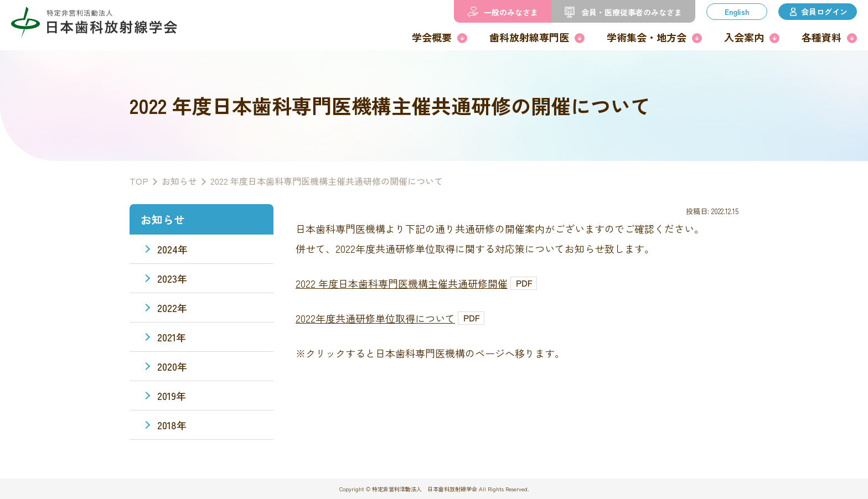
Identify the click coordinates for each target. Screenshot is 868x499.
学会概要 (432, 37)
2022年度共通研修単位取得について (375, 318)
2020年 (172, 366)
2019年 (172, 396)
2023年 (172, 278)
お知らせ (179, 181)
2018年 (172, 425)
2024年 (172, 249)
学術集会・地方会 (647, 37)
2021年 (172, 337)
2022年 (172, 308)
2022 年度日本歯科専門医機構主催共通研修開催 (402, 283)
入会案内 (744, 37)
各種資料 (821, 37)
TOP (139, 181)
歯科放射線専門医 (529, 37)
